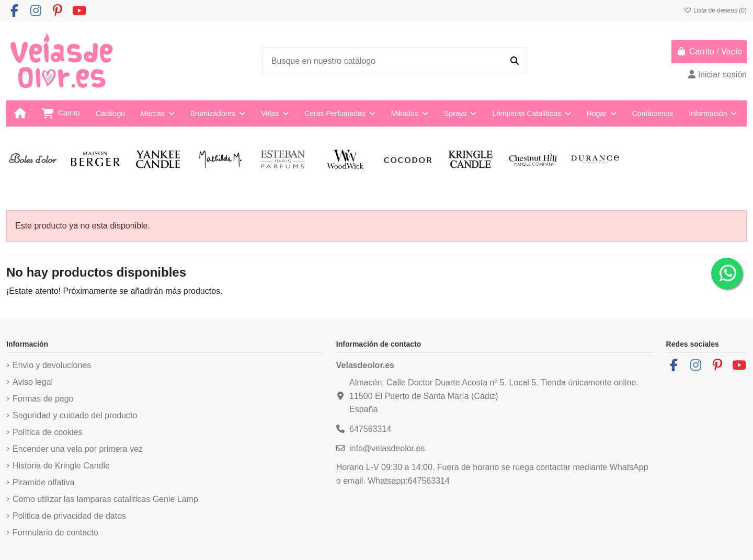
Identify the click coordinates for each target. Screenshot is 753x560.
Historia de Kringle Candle (61, 466)
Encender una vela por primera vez (78, 449)
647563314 (370, 429)
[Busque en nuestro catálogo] (515, 61)
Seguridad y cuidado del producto (75, 415)
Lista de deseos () (715, 10)
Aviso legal (33, 382)
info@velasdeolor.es (387, 448)
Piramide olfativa (43, 482)
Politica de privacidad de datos (69, 516)
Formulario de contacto (55, 533)
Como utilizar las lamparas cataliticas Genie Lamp (105, 499)
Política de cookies (47, 432)
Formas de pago (43, 399)
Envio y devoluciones (52, 365)
